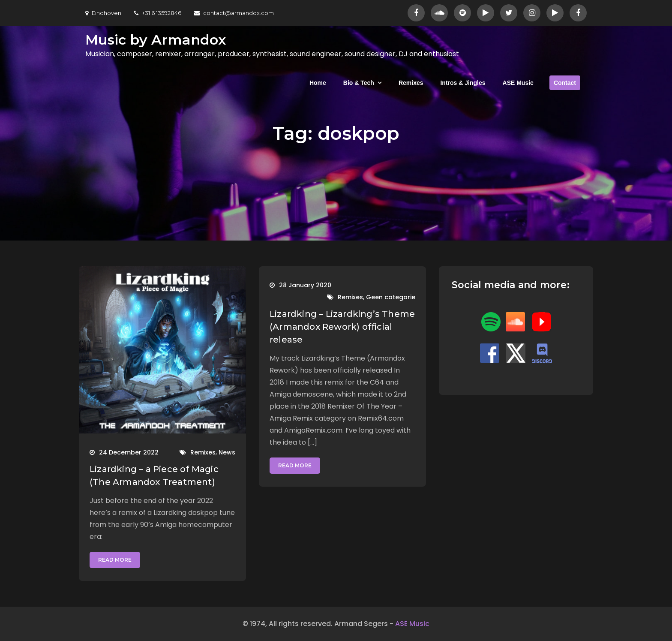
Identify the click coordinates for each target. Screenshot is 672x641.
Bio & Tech (359, 83)
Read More (115, 560)
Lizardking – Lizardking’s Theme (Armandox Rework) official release (342, 327)
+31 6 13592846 (158, 13)
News (227, 452)
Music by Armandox (156, 40)
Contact (565, 83)
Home (318, 83)
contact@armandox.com (234, 13)
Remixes (411, 83)
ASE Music (518, 83)
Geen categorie (391, 297)
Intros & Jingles (463, 83)
